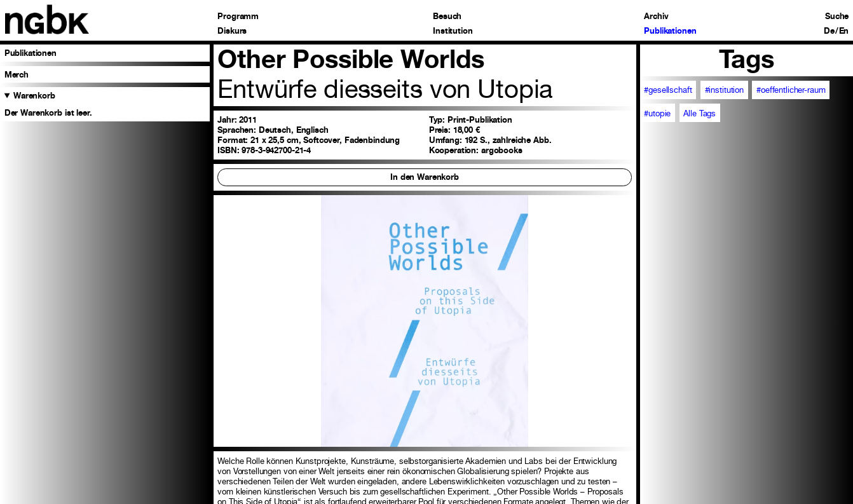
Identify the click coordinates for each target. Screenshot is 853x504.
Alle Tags (699, 113)
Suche (837, 16)
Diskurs (232, 31)
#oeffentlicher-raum (791, 90)
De (829, 31)
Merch (17, 74)
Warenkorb (34, 95)
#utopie (657, 113)
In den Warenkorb (425, 177)
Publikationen (670, 31)
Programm (238, 16)
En (844, 31)
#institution (724, 90)
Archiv (656, 16)
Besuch (447, 16)
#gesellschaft (668, 90)
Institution (453, 31)
